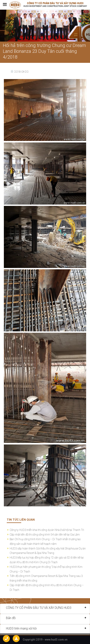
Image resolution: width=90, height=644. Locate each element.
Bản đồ (11, 618)
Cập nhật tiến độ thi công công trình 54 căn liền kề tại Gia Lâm (45, 535)
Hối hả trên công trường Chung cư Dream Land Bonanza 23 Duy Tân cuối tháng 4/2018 (44, 51)
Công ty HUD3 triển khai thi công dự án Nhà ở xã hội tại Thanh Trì (47, 530)
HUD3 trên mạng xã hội (21, 628)
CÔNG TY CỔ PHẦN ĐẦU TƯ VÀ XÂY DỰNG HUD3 (39, 608)
